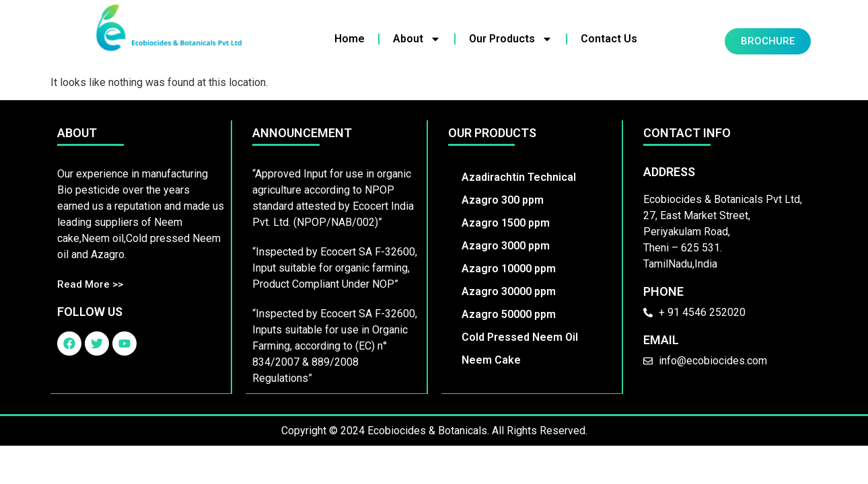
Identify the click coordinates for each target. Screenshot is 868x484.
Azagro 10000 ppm (509, 269)
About (417, 39)
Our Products (511, 39)
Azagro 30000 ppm (509, 291)
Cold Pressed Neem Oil (520, 337)
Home (350, 39)
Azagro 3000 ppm (506, 246)
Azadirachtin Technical (519, 177)
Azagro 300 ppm (503, 200)
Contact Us (609, 39)
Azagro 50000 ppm (509, 314)
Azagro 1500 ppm (506, 223)
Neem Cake (491, 360)
